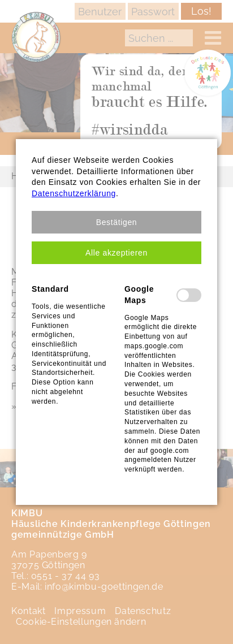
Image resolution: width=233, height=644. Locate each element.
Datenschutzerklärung (74, 193)
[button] (116, 222)
